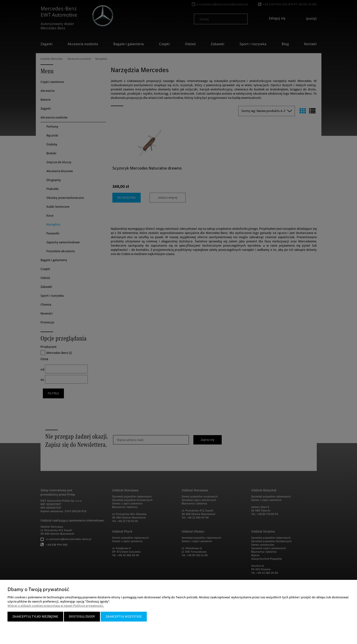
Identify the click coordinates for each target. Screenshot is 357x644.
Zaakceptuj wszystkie (124, 616)
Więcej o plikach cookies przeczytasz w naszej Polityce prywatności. (56, 606)
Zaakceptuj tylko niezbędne (35, 616)
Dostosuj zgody (82, 616)
